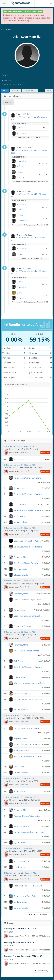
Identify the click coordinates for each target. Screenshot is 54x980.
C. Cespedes (22, 221)
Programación (30, 90)
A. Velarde (21, 298)
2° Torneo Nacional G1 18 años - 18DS (20, 581)
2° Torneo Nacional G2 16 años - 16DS (20, 632)
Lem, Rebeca (19, 867)
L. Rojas (20, 172)
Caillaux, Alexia (20, 569)
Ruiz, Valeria (19, 516)
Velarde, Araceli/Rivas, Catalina (27, 510)
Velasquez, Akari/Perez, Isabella (28, 547)
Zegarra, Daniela (21, 739)
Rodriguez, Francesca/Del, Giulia (28, 886)
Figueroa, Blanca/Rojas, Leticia (27, 816)
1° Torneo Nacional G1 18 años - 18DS (20, 778)
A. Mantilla (21, 134)
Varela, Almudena (22, 826)
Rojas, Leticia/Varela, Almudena (28, 478)
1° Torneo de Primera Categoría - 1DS (20, 446)
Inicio (3, 30)
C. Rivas (20, 293)
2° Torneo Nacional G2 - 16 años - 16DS (21, 873)
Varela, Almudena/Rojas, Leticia (28, 599)
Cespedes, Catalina (22, 626)
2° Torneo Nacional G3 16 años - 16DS (20, 848)
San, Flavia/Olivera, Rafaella (26, 563)
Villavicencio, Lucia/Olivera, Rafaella (29, 683)
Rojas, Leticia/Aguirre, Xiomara (27, 745)
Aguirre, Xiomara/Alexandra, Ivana (29, 832)
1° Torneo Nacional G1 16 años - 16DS (20, 715)
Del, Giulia (18, 661)
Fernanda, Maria (21, 557)
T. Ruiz (20, 128)
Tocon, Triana (20, 504)
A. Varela (21, 177)
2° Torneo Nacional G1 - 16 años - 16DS (21, 797)
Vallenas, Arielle (21, 908)
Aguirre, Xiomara (21, 710)
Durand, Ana (19, 677)
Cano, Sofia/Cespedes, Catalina (28, 494)
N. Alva (20, 166)
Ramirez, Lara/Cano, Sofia (25, 896)
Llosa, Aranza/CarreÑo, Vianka (27, 541)
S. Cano (20, 216)
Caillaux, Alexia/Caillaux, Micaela (28, 699)
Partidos (16, 90)
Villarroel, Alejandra (22, 693)
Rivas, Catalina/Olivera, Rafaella (28, 756)
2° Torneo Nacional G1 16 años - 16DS (20, 528)
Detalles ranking (41, 971)
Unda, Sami (19, 767)
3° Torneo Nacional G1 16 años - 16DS (20, 465)
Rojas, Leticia (19, 488)
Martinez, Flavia (21, 522)
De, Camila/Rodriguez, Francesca (28, 728)
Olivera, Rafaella (21, 575)
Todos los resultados (38, 914)
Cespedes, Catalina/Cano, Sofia (28, 616)
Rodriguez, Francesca (23, 750)
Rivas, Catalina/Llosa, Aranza (26, 651)
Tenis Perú (24, 452)
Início (5, 90)
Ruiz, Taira (18, 459)
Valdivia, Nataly (21, 902)
